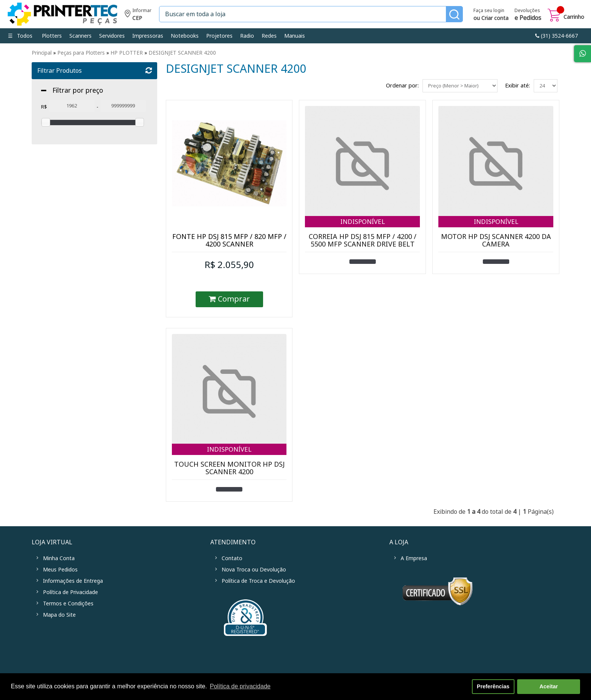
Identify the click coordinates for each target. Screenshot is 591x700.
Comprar (229, 299)
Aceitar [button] (549, 686)
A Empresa (414, 558)
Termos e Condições (68, 604)
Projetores (219, 36)
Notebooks (185, 36)
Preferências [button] (493, 686)
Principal (42, 53)
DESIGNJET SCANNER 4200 (182, 53)
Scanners (80, 36)
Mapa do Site (59, 615)
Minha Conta (59, 558)
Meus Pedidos (60, 570)
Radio (247, 36)
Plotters (52, 36)
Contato (232, 558)
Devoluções (528, 15)
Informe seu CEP (138, 15)
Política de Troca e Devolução (258, 581)
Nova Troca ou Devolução (254, 570)
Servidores (112, 36)
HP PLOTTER (127, 53)
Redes (269, 36)
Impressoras (148, 36)
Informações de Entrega (73, 581)
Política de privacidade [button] (240, 686)
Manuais (295, 36)
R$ (44, 107)
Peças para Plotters (81, 53)
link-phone (557, 36)
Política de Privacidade (70, 592)
